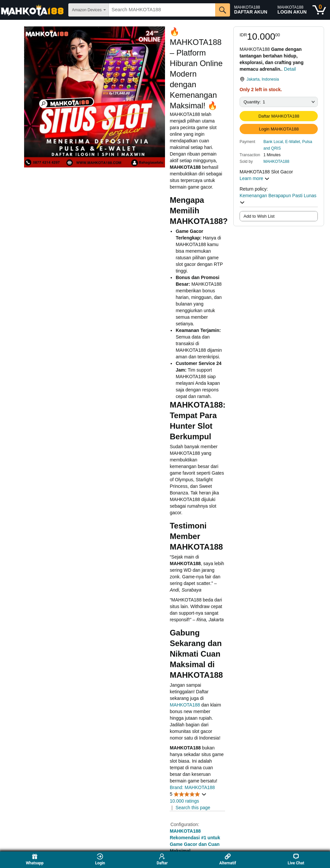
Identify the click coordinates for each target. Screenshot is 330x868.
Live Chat (296, 859)
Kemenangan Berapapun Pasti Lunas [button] (278, 199)
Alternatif (228, 859)
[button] (291, 145)
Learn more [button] (255, 178)
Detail (290, 69)
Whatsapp (35, 859)
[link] (279, 79)
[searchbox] (162, 10)
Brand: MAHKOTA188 (192, 787)
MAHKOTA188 (276, 162)
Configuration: (185, 824)
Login (100, 859)
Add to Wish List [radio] (259, 216)
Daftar (162, 859)
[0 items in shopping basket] (319, 10)
